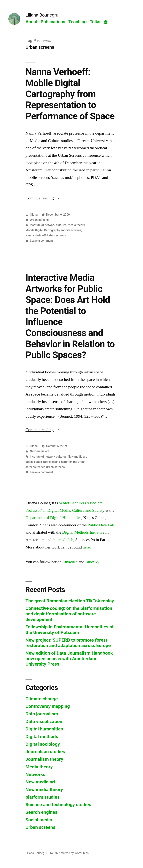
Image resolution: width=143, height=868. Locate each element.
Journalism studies (45, 752)
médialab (66, 540)
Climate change (42, 699)
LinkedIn (70, 562)
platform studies (43, 797)
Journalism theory (44, 759)
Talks (95, 22)
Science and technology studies (58, 805)
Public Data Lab (101, 525)
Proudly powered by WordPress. (69, 853)
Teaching (77, 22)
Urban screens (39, 220)
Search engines (41, 812)
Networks (35, 774)
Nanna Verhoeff (36, 235)
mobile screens (71, 230)
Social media (39, 820)
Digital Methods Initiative (83, 532)
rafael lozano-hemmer (57, 462)
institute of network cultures (48, 225)
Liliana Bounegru (42, 15)
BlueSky (92, 562)
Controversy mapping (48, 706)
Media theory (39, 767)
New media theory (44, 789)
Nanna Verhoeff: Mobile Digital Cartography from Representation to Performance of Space (70, 94)
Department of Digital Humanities (53, 518)
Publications (53, 22)
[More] (106, 22)
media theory (76, 225)
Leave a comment (42, 241)
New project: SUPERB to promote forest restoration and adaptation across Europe (68, 643)
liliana (34, 215)
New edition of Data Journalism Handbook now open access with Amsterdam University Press (69, 659)
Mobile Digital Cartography (43, 230)
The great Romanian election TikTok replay (70, 601)
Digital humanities (44, 729)
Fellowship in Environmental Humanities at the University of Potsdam (70, 630)
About (31, 22)
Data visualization (44, 721)
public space (34, 462)
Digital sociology (43, 744)
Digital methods (42, 736)
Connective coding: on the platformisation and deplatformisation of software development (69, 614)
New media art (39, 451)
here (86, 547)
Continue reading (43, 198)
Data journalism (42, 714)
